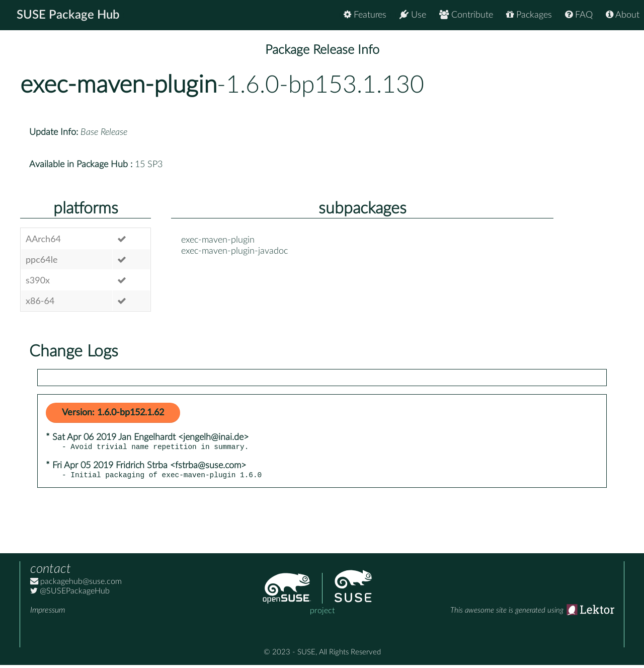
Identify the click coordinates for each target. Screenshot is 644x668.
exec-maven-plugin (118, 85)
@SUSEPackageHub (70, 594)
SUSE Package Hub (68, 15)
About (623, 15)
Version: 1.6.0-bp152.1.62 (113, 413)
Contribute (466, 15)
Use (413, 15)
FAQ (579, 15)
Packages (529, 15)
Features (365, 15)
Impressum (48, 613)
